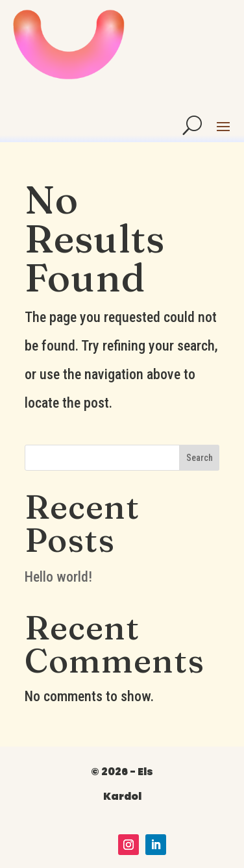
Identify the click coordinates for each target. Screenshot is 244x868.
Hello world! (58, 577)
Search (200, 458)
